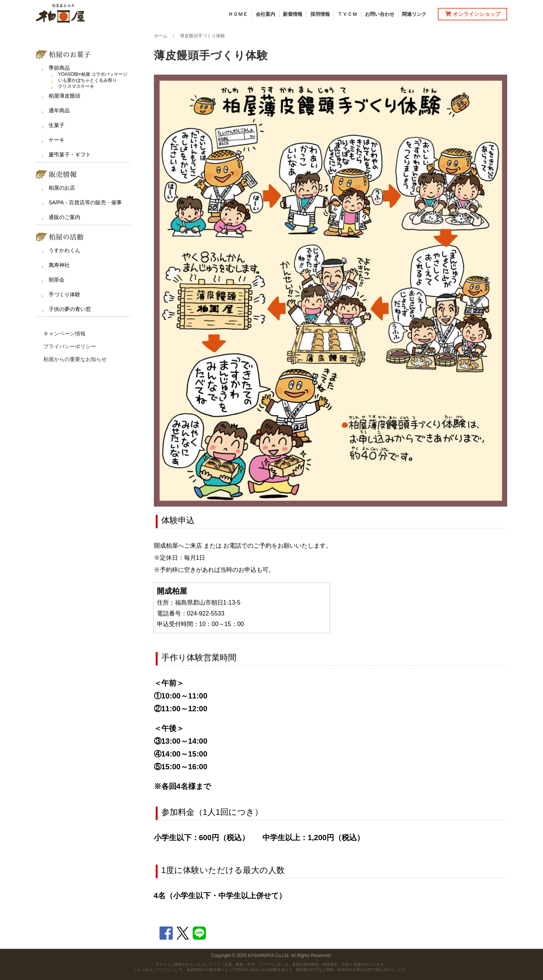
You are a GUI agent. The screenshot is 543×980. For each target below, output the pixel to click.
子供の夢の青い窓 (70, 309)
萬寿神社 (59, 265)
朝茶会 (57, 280)
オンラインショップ (473, 14)
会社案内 (265, 14)
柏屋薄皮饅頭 (64, 96)
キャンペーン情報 (64, 334)
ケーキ (57, 140)
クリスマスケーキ (76, 86)
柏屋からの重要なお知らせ (75, 359)
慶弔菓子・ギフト (70, 155)
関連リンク (414, 14)
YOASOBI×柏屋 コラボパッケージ (93, 74)
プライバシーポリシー (70, 346)
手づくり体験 (64, 294)
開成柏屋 (172, 591)
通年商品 (59, 110)
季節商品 (59, 68)
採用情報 (320, 14)
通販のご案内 (64, 217)
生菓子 (57, 125)
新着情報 (293, 14)
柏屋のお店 (62, 188)
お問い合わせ (380, 14)
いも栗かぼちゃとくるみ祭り (87, 80)
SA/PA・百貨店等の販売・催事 (85, 202)
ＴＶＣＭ (347, 14)
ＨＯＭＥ (238, 14)
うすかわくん (64, 250)
